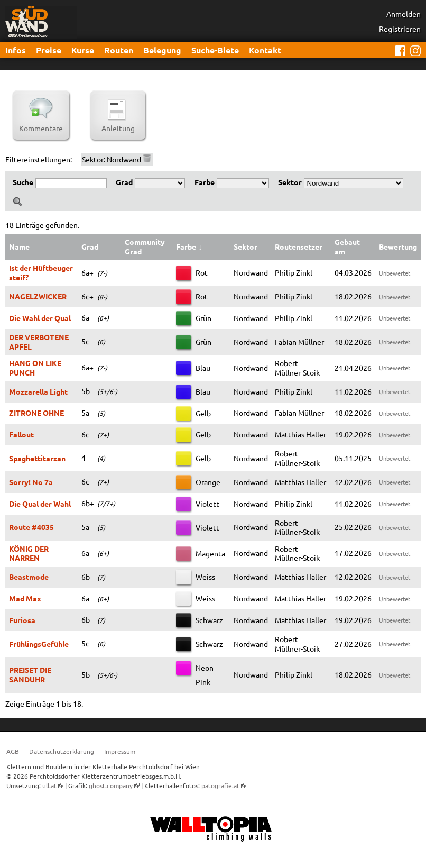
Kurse (83, 50)
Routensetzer (299, 246)
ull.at (49, 785)
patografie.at (220, 785)
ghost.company (111, 785)
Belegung (162, 50)
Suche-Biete (215, 50)
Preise (49, 50)
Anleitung (118, 124)
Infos (16, 50)
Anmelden (404, 14)
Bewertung (398, 246)
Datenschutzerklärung (62, 751)
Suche (23, 182)
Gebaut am (347, 246)
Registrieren (400, 29)
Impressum (120, 751)
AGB (13, 751)
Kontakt (265, 50)
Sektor (290, 182)
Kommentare (41, 124)
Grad (124, 182)
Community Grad (145, 246)
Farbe (205, 182)
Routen (119, 50)
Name (19, 246)
